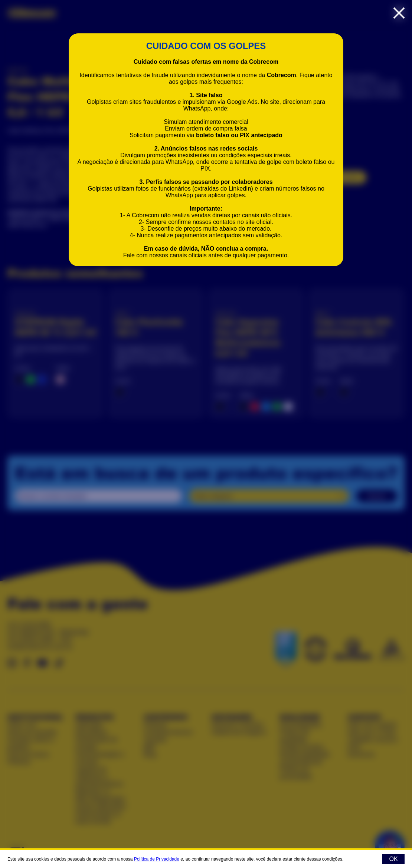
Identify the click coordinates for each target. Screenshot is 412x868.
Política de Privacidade (157, 859)
